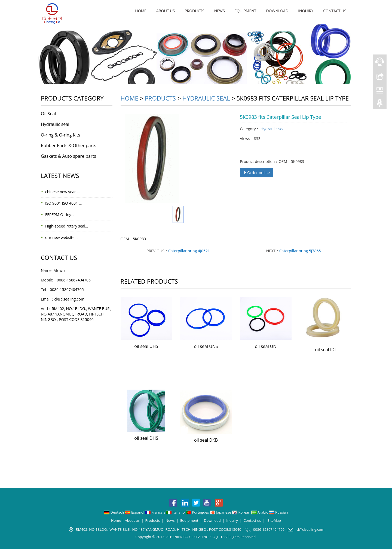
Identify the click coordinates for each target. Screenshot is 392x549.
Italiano (176, 512)
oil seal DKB (206, 440)
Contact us (335, 11)
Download (277, 11)
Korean (241, 512)
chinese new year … (62, 192)
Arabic (260, 512)
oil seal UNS (206, 346)
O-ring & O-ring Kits (61, 135)
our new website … (62, 237)
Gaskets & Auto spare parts (68, 156)
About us (166, 11)
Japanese (221, 512)
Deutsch (114, 512)
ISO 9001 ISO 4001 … (63, 203)
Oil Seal (48, 114)
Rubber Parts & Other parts (68, 145)
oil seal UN (266, 346)
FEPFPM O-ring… (60, 215)
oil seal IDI (325, 350)
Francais (156, 512)
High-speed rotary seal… (67, 226)
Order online (257, 173)
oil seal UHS (146, 346)
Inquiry (306, 11)
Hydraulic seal (206, 98)
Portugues (198, 512)
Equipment (246, 11)
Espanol (135, 512)
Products (195, 11)
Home (141, 11)
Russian (278, 512)
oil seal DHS (146, 438)
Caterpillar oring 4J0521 (189, 251)
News (220, 11)
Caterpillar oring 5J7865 (300, 251)
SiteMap (274, 520)
